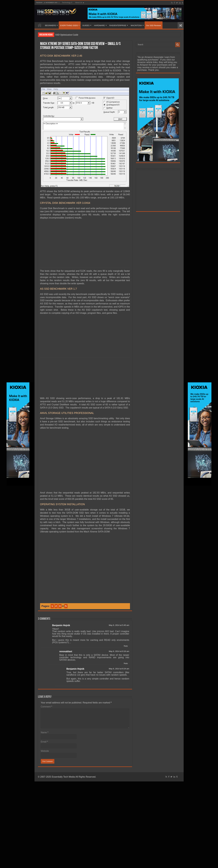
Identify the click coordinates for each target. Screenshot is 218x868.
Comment (47, 700)
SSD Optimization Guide (67, 35)
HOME (40, 25)
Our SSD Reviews (154, 25)
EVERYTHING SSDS (69, 25)
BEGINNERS (51, 25)
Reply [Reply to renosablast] (126, 657)
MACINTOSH (136, 25)
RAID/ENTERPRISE (118, 25)
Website (45, 745)
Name (45, 726)
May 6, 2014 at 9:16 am (119, 645)
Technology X (67, 3)
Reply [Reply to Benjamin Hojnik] (126, 640)
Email (44, 735)
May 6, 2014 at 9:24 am (119, 662)
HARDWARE (99, 25)
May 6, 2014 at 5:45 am (119, 619)
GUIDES (86, 25)
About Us (79, 3)
